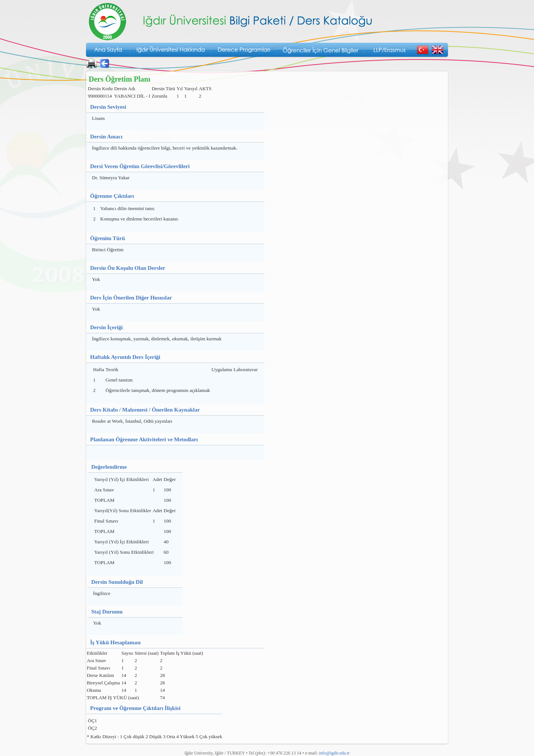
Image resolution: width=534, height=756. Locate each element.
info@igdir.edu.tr (334, 753)
